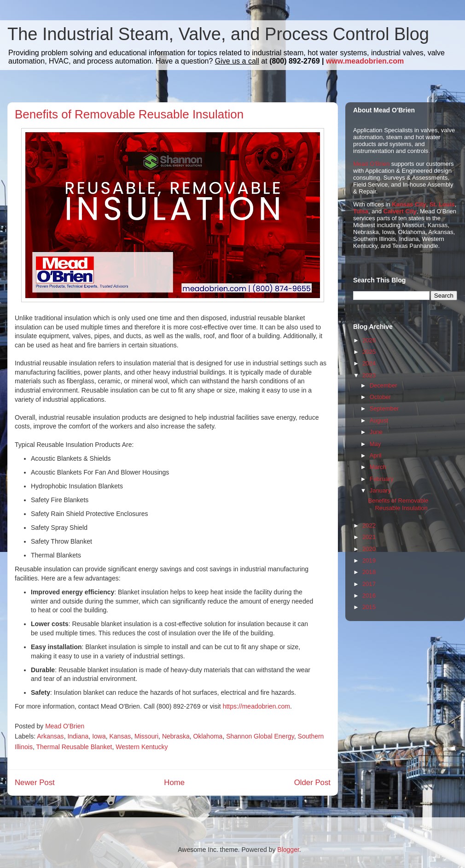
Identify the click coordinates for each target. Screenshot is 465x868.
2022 (369, 525)
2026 (369, 340)
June (376, 432)
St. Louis (442, 204)
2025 (369, 352)
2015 (369, 607)
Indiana (78, 736)
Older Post (312, 783)
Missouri (146, 736)
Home (174, 783)
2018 (369, 572)
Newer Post (35, 783)
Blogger (288, 850)
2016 (369, 595)
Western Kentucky (142, 747)
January (380, 490)
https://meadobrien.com (256, 706)
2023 (369, 375)
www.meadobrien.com (365, 61)
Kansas (120, 736)
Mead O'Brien (371, 164)
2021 (369, 537)
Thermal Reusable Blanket (74, 747)
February (382, 479)
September (384, 408)
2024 (369, 363)
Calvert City (400, 211)
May (375, 444)
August (379, 420)
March (378, 467)
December (384, 385)
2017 (369, 584)
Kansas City (409, 204)
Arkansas (50, 736)
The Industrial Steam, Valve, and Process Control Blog (218, 34)
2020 (369, 549)
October (380, 397)
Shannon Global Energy (260, 736)
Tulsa (361, 211)
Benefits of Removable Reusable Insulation (398, 504)
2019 (369, 560)
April (376, 455)
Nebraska (176, 736)
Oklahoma (208, 736)
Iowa (99, 736)
